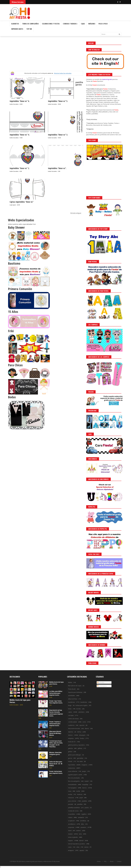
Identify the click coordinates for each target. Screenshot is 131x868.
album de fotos (73, 699)
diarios (87, 729)
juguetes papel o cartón (75, 775)
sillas (82, 824)
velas (78, 847)
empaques (82, 735)
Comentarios (102, 686)
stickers (79, 831)
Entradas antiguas (76, 213)
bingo (70, 705)
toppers (71, 841)
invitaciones (72, 768)
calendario (81, 712)
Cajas (83, 24)
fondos (82, 738)
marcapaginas (72, 788)
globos (70, 752)
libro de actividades (74, 778)
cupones (82, 725)
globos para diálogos (75, 755)
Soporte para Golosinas (75, 692)
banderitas (84, 702)
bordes (79, 709)
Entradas (101, 683)
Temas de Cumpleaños (31, 24)
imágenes (84, 765)
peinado (71, 804)
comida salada (72, 722)
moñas (70, 794)
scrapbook (71, 821)
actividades (72, 696)
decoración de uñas (74, 729)
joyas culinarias (73, 771)
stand (70, 831)
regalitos (84, 814)
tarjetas (70, 834)
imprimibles (72, 765)
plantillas (80, 804)
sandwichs (81, 817)
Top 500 (29, 29)
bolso (70, 709)
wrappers (71, 850)
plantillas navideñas (74, 808)
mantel (87, 781)
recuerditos (72, 814)
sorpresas (71, 827)
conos (84, 722)
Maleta (70, 682)
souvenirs (83, 827)
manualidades (72, 785)
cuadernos (71, 725)
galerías (70, 748)
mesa (70, 791)
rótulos (70, 817)
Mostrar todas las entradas (63, 73)
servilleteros (72, 824)
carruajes (71, 715)
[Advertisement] (46, 56)
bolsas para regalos (82, 705)
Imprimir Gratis (17, 29)
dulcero (70, 735)
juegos (84, 771)
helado (70, 761)
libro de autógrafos (74, 781)
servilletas (83, 821)
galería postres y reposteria (76, 745)
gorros (70, 758)
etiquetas (71, 738)
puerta (87, 808)
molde (78, 791)
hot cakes (80, 761)
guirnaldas (80, 758)
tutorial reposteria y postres (76, 844)
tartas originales (73, 837)
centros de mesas (73, 719)
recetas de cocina (73, 811)
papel (81, 798)
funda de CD (72, 742)
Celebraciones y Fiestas (51, 24)
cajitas (70, 712)
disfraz (79, 732)
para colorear (72, 801)
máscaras (71, 798)
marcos (84, 788)
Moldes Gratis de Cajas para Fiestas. (20, 701)
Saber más (112, 861)
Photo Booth (72, 689)
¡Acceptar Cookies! (99, 861)
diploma (71, 732)
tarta (80, 834)
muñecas (80, 794)
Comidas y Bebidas (70, 24)
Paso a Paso (103, 24)
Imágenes (92, 24)
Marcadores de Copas (75, 686)
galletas (80, 748)
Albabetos (15, 24)
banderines (72, 702)
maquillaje (85, 785)
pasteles (84, 801)
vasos (70, 847)
